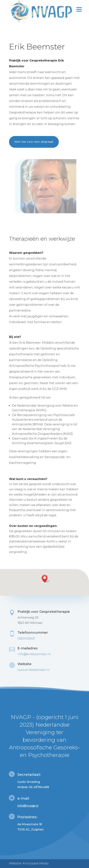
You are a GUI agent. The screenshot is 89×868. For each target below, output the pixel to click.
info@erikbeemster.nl (34, 654)
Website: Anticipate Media (29, 863)
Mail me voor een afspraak (34, 142)
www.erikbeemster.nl (34, 670)
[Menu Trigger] (79, 9)
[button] (46, 579)
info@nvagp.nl (28, 806)
